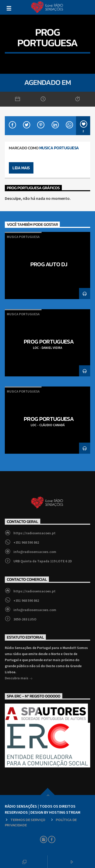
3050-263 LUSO (25, 619)
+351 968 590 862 (26, 542)
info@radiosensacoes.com (35, 552)
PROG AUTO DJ (49, 264)
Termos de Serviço (28, 820)
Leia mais (21, 168)
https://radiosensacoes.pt (34, 533)
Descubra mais (19, 679)
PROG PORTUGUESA (49, 342)
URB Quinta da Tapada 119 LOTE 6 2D (43, 561)
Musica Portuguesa (59, 148)
